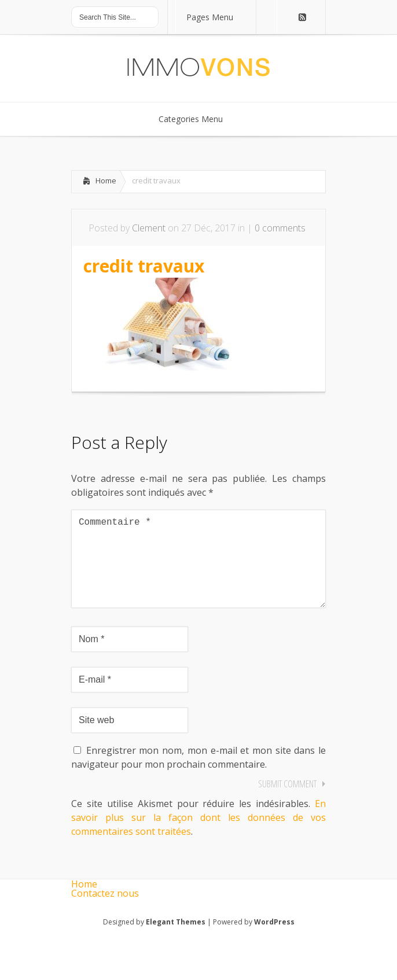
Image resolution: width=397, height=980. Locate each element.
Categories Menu (198, 119)
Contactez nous (105, 912)
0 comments (280, 228)
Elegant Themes (176, 940)
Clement (149, 228)
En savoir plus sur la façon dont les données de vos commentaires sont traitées (198, 836)
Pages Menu (217, 17)
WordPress (274, 940)
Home (106, 180)
